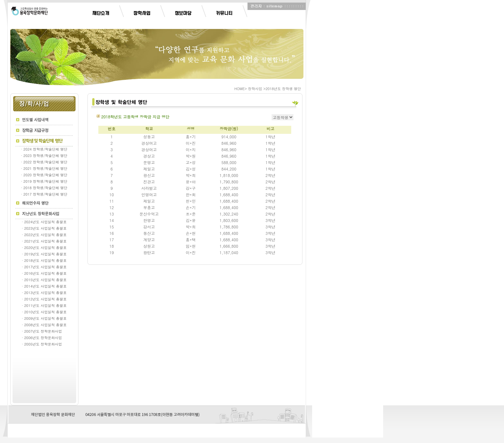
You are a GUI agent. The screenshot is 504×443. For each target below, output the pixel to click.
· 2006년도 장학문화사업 (44, 338)
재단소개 (101, 13)
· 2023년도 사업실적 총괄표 (44, 228)
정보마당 (183, 13)
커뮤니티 (224, 13)
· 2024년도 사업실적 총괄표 (44, 222)
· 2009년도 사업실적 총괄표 (44, 318)
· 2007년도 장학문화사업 (44, 331)
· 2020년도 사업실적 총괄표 (44, 248)
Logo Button (29, 11)
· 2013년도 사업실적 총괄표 (44, 293)
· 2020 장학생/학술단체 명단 (44, 175)
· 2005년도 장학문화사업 (44, 344)
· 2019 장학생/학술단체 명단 (44, 181)
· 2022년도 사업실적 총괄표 (44, 235)
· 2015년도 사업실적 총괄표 (44, 280)
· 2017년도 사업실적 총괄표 (44, 267)
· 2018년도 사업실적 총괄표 (44, 260)
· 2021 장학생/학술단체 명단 (44, 168)
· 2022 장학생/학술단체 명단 (44, 162)
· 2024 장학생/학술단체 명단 (44, 149)
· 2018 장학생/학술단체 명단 (44, 188)
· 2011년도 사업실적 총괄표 (44, 305)
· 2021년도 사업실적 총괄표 (44, 241)
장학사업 (142, 13)
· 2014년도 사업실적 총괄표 (44, 286)
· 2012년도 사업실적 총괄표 (44, 299)
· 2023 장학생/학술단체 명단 (44, 156)
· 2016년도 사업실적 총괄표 (44, 273)
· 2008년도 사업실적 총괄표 (44, 325)
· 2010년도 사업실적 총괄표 (44, 312)
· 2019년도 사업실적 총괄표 (44, 254)
